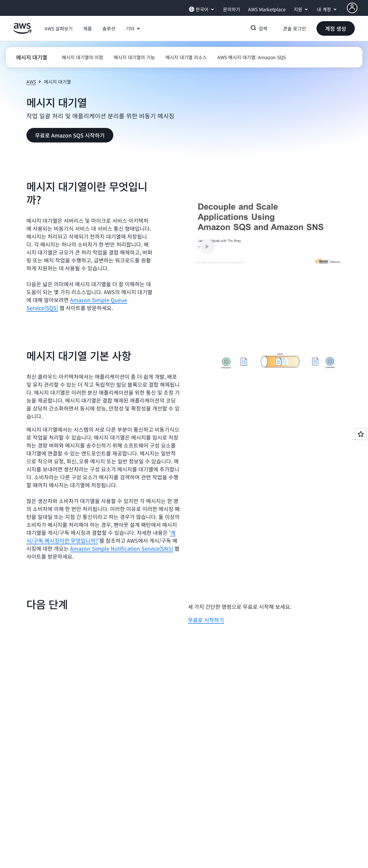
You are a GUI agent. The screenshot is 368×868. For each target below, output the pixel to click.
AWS (31, 82)
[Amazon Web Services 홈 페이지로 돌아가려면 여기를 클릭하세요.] (22, 32)
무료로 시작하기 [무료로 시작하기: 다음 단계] (206, 620)
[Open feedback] (361, 434)
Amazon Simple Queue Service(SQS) (77, 304)
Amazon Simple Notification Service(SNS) (122, 548)
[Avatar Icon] (352, 8)
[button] (59, 28)
